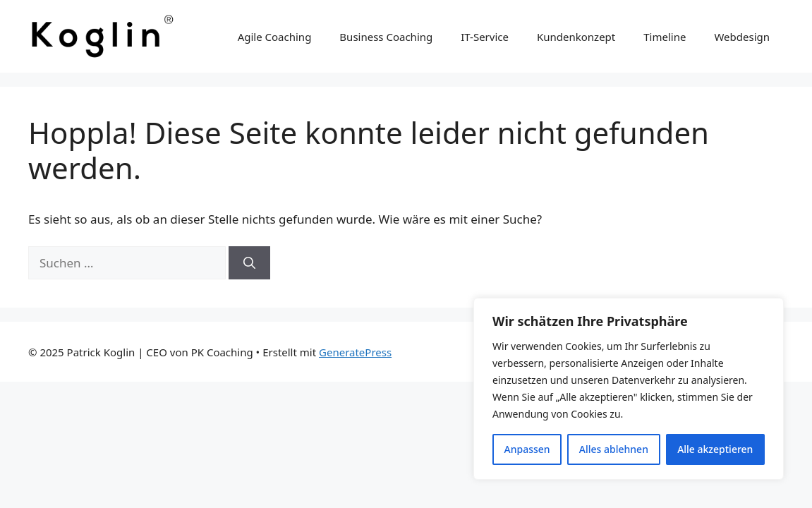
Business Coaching (386, 37)
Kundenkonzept (576, 37)
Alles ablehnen (614, 449)
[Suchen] (249, 263)
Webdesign (742, 37)
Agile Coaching (275, 37)
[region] (629, 389)
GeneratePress (355, 352)
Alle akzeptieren (715, 449)
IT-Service (485, 37)
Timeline (665, 37)
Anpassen (527, 449)
